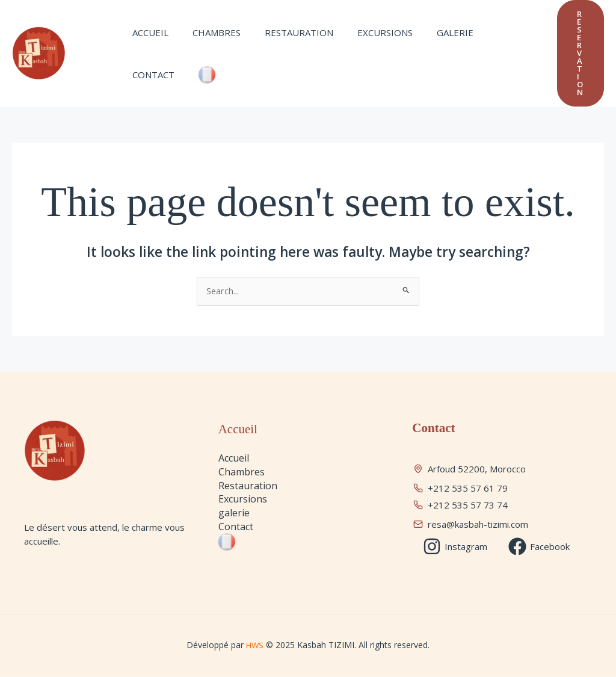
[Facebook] (540, 547)
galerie (428, 45)
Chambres (208, 45)
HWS (256, 645)
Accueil (147, 45)
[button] (581, 53)
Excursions (364, 45)
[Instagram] (455, 547)
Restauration (284, 45)
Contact (485, 45)
